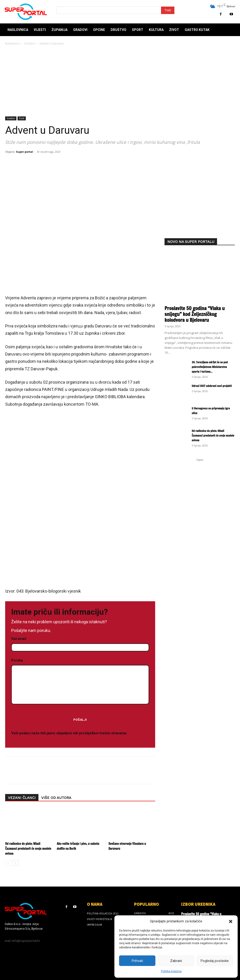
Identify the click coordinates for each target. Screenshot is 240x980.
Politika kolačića (171, 971)
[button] (231, 921)
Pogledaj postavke (215, 961)
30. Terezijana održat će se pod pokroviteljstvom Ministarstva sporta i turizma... (210, 367)
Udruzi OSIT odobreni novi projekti (212, 386)
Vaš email (80, 643)
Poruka (80, 682)
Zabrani (176, 961)
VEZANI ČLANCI (22, 798)
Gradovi (30, 43)
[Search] (168, 10)
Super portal (24, 152)
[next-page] (16, 863)
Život (22, 118)
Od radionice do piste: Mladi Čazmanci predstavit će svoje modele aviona (28, 849)
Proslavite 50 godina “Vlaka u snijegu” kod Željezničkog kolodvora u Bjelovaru (195, 314)
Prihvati (137, 961)
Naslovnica (12, 43)
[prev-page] (8, 863)
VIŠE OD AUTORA (56, 798)
